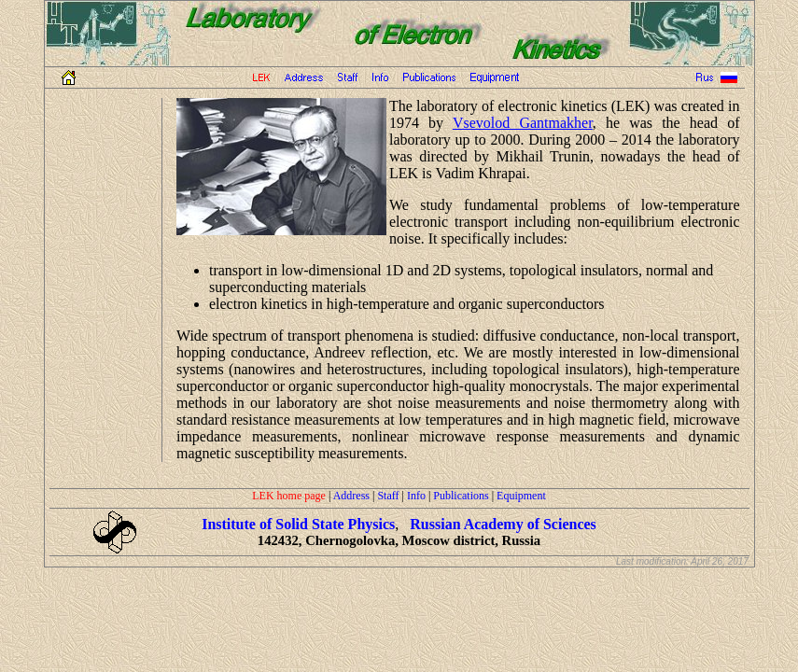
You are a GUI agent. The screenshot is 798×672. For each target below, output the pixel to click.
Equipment (521, 496)
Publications (461, 496)
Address (351, 496)
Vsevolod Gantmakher (523, 123)
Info (416, 496)
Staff (388, 496)
